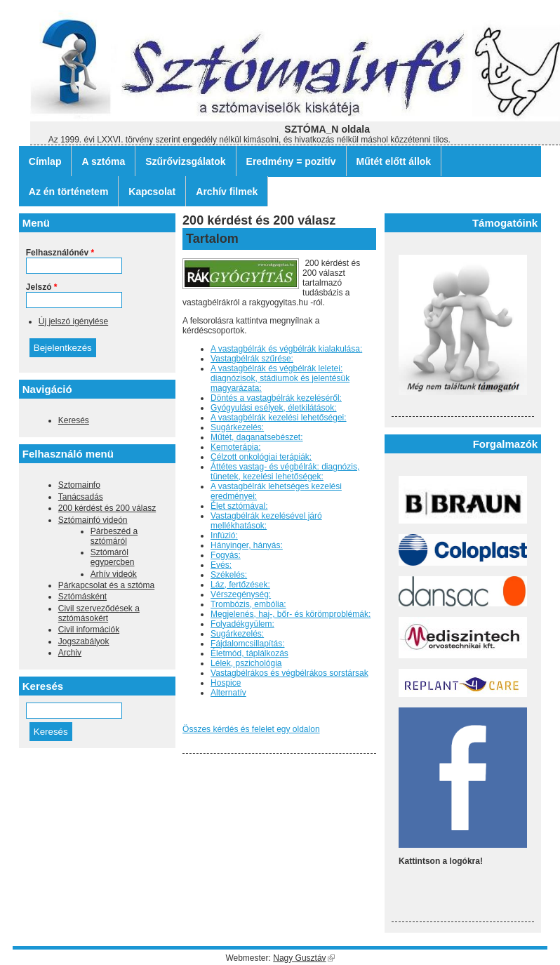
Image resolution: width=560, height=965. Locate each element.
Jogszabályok (84, 641)
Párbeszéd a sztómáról (114, 536)
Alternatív (228, 693)
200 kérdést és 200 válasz (107, 508)
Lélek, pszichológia (246, 663)
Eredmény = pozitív (291, 161)
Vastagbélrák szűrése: (252, 359)
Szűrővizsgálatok (185, 161)
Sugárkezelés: (237, 427)
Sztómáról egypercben (113, 557)
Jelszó (42, 287)
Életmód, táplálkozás (249, 653)
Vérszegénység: (241, 594)
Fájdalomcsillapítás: (247, 644)
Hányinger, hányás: (247, 545)
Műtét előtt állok (394, 161)
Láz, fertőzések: (240, 585)
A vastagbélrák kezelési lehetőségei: (278, 418)
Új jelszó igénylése (73, 321)
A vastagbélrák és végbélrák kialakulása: (286, 349)
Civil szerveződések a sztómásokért (99, 613)
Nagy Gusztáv (304, 958)
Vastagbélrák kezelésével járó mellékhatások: (266, 521)
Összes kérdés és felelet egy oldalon (251, 729)
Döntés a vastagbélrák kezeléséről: (276, 398)
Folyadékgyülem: (242, 624)
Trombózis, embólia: (248, 604)
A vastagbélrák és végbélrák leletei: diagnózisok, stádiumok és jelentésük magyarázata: (280, 378)
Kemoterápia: (235, 447)
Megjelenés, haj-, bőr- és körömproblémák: (291, 614)
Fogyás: (226, 555)
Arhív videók (114, 574)
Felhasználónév (60, 253)
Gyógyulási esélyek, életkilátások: (273, 408)
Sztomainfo (79, 485)
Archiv (70, 653)
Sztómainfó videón (93, 520)
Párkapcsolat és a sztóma (106, 585)
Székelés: (229, 575)
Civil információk (89, 630)
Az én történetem (69, 192)
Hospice (226, 683)
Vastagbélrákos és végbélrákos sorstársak (289, 673)
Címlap (45, 161)
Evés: (221, 565)
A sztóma (103, 161)
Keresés (74, 420)
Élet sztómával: (239, 506)
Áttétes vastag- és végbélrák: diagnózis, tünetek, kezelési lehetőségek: (285, 472)
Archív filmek (227, 192)
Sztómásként (82, 597)
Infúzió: (224, 535)
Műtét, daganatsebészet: (256, 437)
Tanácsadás (81, 497)
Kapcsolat (152, 192)
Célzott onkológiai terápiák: (261, 457)
